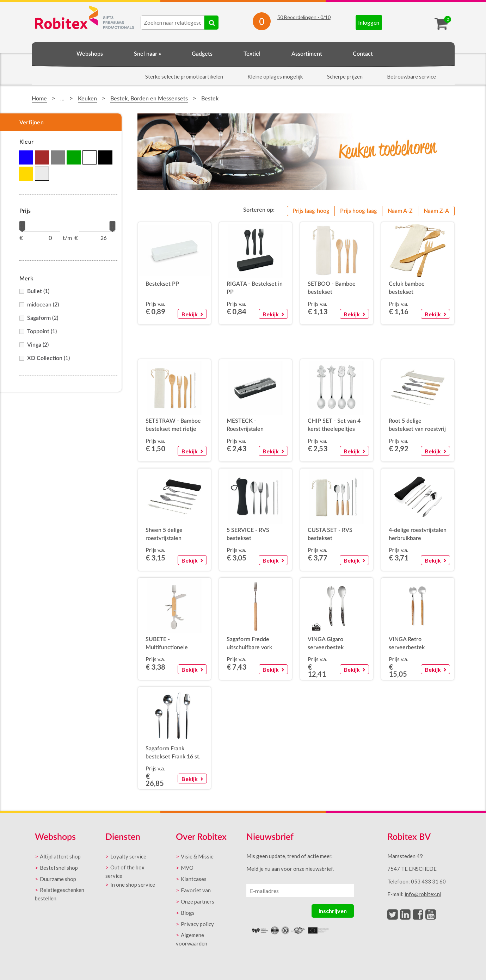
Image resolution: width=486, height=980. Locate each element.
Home (47, 53)
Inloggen (369, 22)
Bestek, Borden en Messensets (149, 99)
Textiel (252, 54)
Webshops (90, 54)
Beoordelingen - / (304, 17)
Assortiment (307, 54)
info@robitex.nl (423, 894)
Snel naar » (147, 54)
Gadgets (202, 54)
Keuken (87, 99)
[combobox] (173, 23)
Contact (363, 54)
